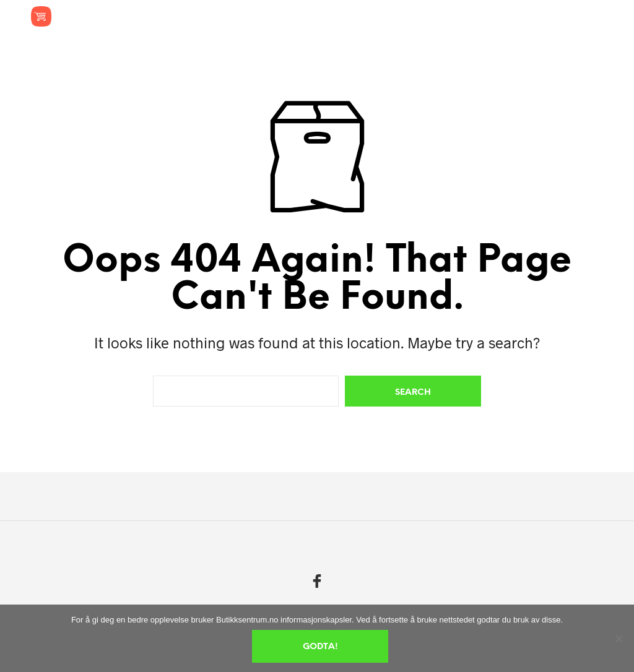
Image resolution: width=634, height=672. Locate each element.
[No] (619, 639)
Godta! (320, 647)
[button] (511, 16)
